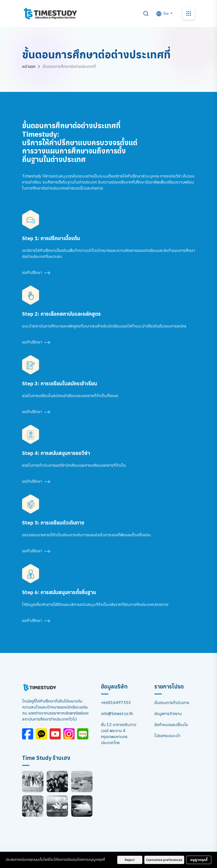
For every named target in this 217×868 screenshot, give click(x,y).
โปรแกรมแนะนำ (167, 736)
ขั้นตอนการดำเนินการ (172, 703)
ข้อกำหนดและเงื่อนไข (171, 725)
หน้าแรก (29, 66)
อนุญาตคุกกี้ (199, 860)
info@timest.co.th (117, 714)
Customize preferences (164, 860)
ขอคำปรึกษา (36, 272)
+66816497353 (116, 703)
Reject (130, 860)
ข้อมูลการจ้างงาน (168, 714)
